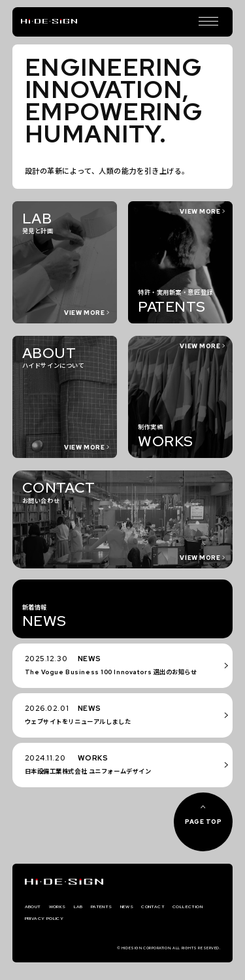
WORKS (66, 908)
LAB (92, 908)
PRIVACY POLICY (103, 922)
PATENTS (121, 908)
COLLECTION (46, 922)
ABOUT (36, 908)
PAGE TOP (204, 822)
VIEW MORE (200, 628)
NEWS (152, 908)
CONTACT (185, 908)
